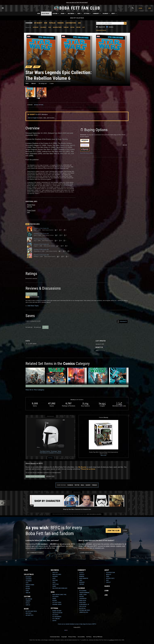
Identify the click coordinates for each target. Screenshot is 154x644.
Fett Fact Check (57, 602)
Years (27, 591)
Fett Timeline (56, 619)
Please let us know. (88, 469)
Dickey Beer (82, 602)
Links (81, 580)
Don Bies (82, 597)
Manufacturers (30, 585)
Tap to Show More (77, 386)
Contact (108, 582)
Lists (27, 583)
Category (36, 27)
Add (79, 23)
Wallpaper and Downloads (60, 588)
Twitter (77, 485)
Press (108, 576)
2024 (27, 83)
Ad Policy (50, 458)
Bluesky (88, 485)
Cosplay (28, 605)
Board (64, 13)
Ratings (28, 587)
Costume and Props (85, 610)
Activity (81, 572)
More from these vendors (87, 153)
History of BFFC (110, 578)
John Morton (83, 599)
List (84, 27)
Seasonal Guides (57, 604)
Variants (28, 601)
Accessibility (81, 637)
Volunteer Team (110, 572)
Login (140, 8)
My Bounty (38, 23)
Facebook (70, 485)
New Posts (28, 613)
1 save (52, 83)
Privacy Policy (72, 637)
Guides (54, 599)
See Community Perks (35, 553)
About (114, 13)
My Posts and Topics (31, 611)
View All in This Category (35, 390)
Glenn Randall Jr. (84, 604)
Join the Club (113, 531)
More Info (104, 455)
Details (28, 603)
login (35, 118)
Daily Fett (55, 572)
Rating (72, 27)
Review (78, 27)
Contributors (71, 23)
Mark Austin (83, 600)
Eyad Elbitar (83, 606)
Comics (111, 27)
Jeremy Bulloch (84, 612)
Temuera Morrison (84, 593)
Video (54, 582)
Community (97, 13)
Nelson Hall (83, 608)
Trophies (82, 584)
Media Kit (109, 574)
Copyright (64, 637)
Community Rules (55, 637)
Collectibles (46, 13)
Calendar (106, 13)
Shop (107, 580)
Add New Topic (33, 306)
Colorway (43, 27)
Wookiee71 (122, 322)
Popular (52, 23)
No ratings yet (43, 83)
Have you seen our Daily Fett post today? (77, 2)
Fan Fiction (55, 584)
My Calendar (83, 591)
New (46, 23)
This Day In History (57, 613)
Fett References (57, 617)
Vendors (60, 23)
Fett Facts (55, 615)
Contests (82, 574)
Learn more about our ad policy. (94, 514)
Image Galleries (57, 574)
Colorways (29, 581)
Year (50, 27)
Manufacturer (57, 27)
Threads (94, 485)
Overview (29, 23)
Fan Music (55, 576)
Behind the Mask (57, 611)
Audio (54, 578)
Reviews (28, 589)
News (80, 13)
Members (82, 576)
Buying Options (39, 105)
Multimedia (72, 13)
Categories (29, 579)
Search (107, 586)
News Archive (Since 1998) (59, 595)
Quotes (54, 621)
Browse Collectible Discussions (35, 476)
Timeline (66, 27)
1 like (45, 327)
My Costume (29, 599)
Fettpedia (88, 13)
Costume (56, 13)
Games (54, 586)
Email (82, 485)
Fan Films (55, 580)
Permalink (102, 351)
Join (150, 8)
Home (39, 14)
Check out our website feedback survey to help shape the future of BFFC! (77, 624)
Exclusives (55, 597)
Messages (82, 582)
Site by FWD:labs (98, 637)
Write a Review (31, 294)
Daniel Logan (83, 595)
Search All (102, 27)
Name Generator (84, 578)
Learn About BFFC (87, 553)
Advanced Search (101, 30)
